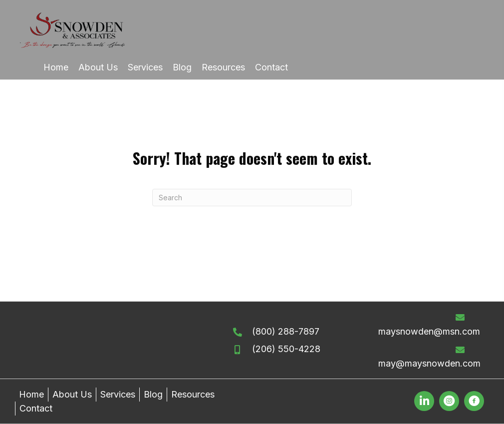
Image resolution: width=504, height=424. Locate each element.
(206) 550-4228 (286, 349)
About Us (72, 394)
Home (31, 394)
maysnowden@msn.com (429, 331)
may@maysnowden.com (429, 363)
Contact (36, 408)
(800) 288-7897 (286, 331)
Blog (153, 394)
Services (118, 394)
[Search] (252, 198)
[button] (424, 401)
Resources (193, 394)
